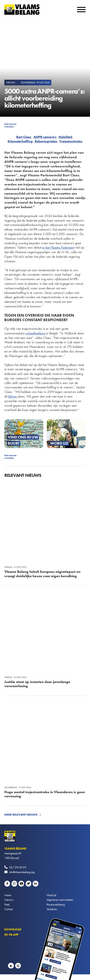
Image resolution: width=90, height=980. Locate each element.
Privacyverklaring (56, 904)
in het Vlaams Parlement (58, 247)
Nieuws (9, 900)
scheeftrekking (36, 333)
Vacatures (52, 909)
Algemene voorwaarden (60, 900)
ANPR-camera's (45, 137)
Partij (7, 904)
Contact (9, 909)
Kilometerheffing (20, 141)
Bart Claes (24, 137)
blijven (13, 396)
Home (8, 895)
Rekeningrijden (46, 141)
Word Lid (51, 895)
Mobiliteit (65, 137)
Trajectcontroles (71, 141)
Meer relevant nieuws (21, 815)
